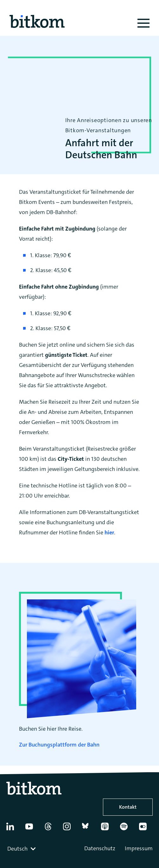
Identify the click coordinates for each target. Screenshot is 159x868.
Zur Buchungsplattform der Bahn (59, 745)
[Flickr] (146, 829)
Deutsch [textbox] (17, 849)
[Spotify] (127, 829)
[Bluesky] (89, 829)
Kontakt (128, 807)
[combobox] (22, 849)
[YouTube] (32, 829)
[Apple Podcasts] (108, 829)
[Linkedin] (13, 829)
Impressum (139, 848)
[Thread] (51, 829)
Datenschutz (100, 848)
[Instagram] (70, 829)
